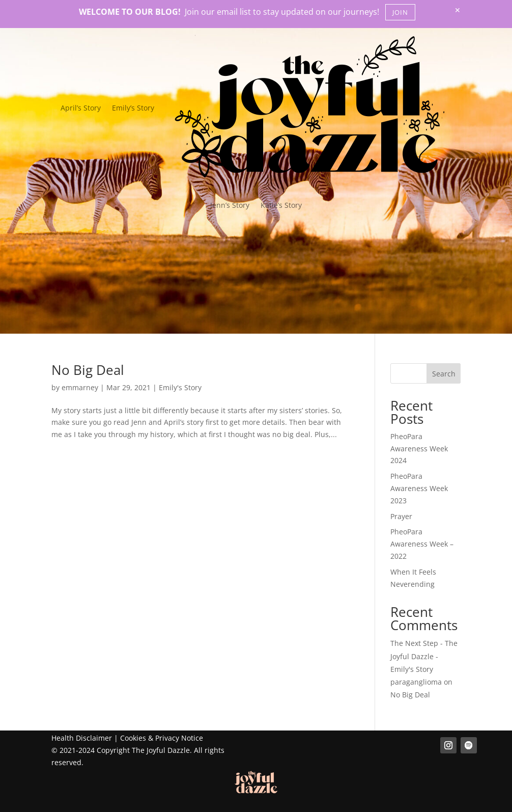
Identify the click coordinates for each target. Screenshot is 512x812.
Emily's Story (180, 387)
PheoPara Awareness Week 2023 (419, 488)
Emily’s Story (133, 108)
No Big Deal (88, 370)
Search (444, 374)
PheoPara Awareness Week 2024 (419, 449)
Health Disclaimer (82, 738)
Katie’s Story (281, 205)
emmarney (80, 387)
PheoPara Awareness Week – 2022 (422, 544)
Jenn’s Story (230, 205)
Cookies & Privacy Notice (162, 738)
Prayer (401, 516)
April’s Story (81, 108)
